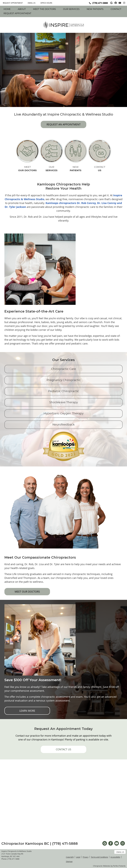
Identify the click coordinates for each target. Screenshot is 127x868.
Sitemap (69, 861)
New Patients (95, 9)
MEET (27, 169)
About (22, 9)
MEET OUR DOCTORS (27, 592)
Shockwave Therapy (64, 402)
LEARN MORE (27, 711)
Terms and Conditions (99, 857)
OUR (52, 169)
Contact (116, 9)
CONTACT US (63, 749)
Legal (78, 857)
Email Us (32, 3)
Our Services (71, 9)
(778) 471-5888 (100, 3)
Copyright (70, 857)
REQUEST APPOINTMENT (13, 3)
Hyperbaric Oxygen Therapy (64, 414)
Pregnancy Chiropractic (63, 380)
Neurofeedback (63, 425)
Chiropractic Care (63, 369)
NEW (76, 169)
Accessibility (115, 857)
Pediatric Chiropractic (64, 391)
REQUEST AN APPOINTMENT (64, 124)
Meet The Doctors (44, 9)
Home (7, 9)
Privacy (86, 857)
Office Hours (46, 3)
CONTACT (100, 169)
